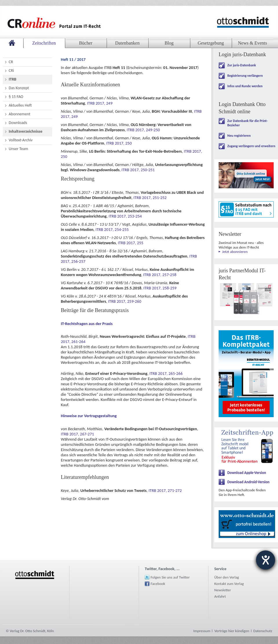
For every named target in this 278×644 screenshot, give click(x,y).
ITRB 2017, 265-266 (166, 373)
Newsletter (223, 590)
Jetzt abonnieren (235, 252)
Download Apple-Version (247, 473)
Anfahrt (220, 596)
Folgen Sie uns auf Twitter (170, 577)
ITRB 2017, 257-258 (160, 275)
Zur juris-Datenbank (242, 65)
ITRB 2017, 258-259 (160, 288)
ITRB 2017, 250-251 (138, 170)
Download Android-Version (248, 482)
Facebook (158, 584)
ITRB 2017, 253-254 (125, 216)
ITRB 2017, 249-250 (143, 130)
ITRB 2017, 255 (131, 243)
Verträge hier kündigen (232, 631)
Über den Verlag (227, 577)
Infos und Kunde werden (245, 86)
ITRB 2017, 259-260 (125, 301)
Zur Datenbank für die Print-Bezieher (247, 123)
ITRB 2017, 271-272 (165, 490)
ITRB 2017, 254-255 (112, 229)
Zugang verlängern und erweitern (251, 146)
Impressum (202, 631)
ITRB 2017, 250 (119, 143)
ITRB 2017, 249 (100, 103)
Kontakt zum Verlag (229, 584)
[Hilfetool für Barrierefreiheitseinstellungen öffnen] (266, 560)
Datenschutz (263, 631)
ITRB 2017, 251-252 (150, 198)
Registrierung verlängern (245, 76)
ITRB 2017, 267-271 (77, 434)
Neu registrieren (239, 136)
